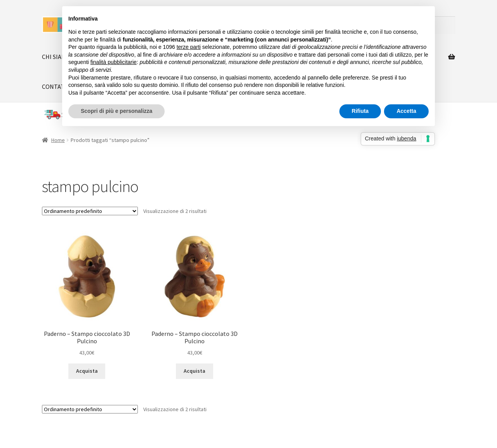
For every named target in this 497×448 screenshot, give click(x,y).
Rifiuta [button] (360, 111)
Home (58, 140)
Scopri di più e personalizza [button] (116, 111)
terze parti (189, 47)
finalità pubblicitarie (114, 62)
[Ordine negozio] (90, 211)
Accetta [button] (406, 111)
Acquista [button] (87, 371)
